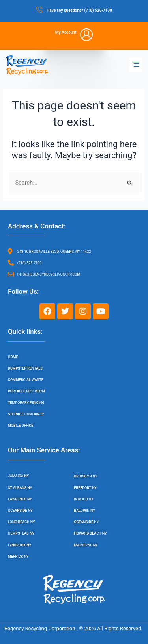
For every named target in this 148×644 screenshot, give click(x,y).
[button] (136, 65)
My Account (66, 32)
